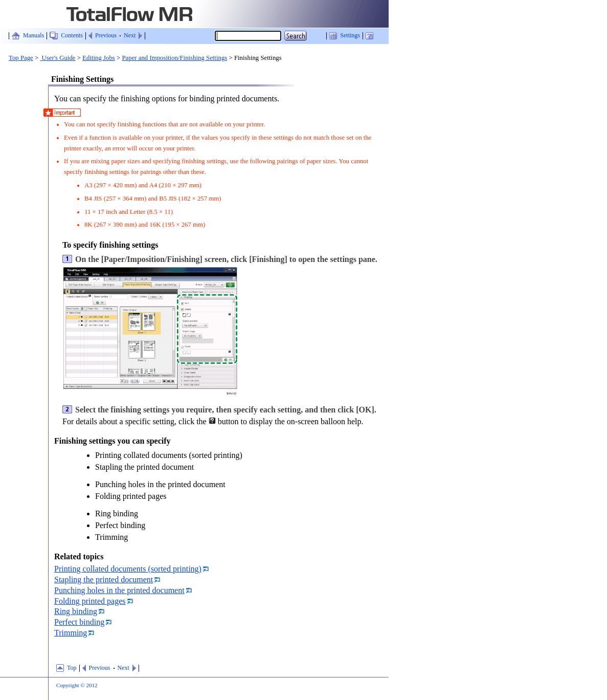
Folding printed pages (90, 601)
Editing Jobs (99, 58)
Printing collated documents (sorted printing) (128, 569)
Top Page (21, 58)
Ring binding (76, 611)
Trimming (71, 633)
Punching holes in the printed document (119, 590)
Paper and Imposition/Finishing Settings (174, 58)
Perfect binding (79, 622)
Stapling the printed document (104, 579)
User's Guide (58, 58)
